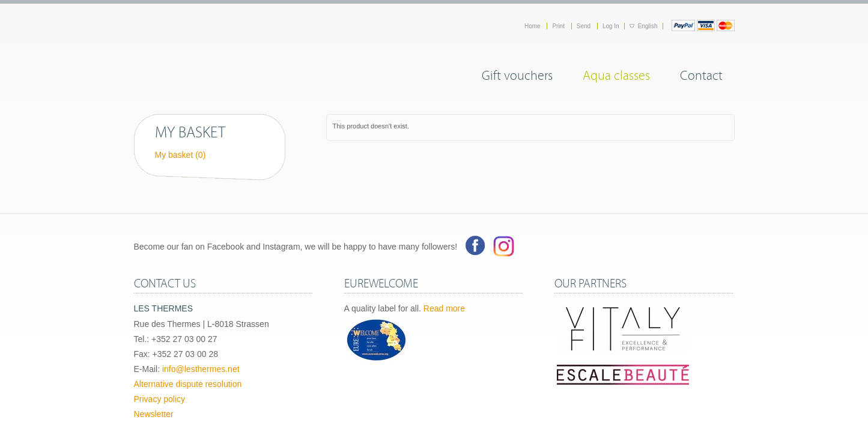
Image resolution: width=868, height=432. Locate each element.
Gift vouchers (517, 74)
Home (533, 26)
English (648, 26)
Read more (444, 308)
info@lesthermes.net (201, 369)
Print (559, 26)
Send (584, 26)
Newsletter (154, 414)
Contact (701, 74)
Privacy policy (160, 399)
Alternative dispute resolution (188, 384)
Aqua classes (616, 74)
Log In (611, 26)
